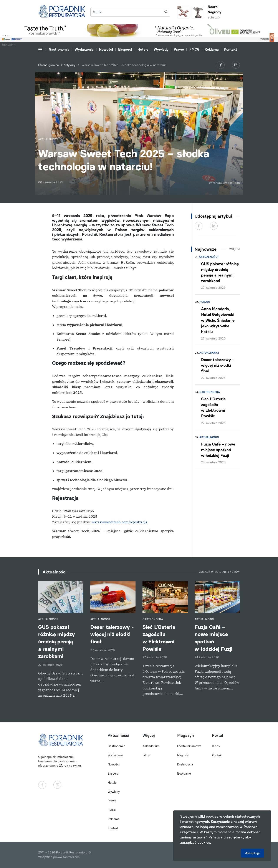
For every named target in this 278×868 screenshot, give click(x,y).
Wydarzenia (84, 49)
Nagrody (183, 755)
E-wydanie (184, 774)
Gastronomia (59, 49)
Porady (205, 302)
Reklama (212, 49)
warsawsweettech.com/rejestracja (120, 522)
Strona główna (49, 65)
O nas (216, 746)
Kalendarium (151, 746)
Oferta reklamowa (189, 746)
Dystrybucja (185, 764)
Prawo (179, 49)
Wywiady (161, 49)
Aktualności (209, 257)
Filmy (146, 755)
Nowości (106, 49)
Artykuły (69, 65)
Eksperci (125, 49)
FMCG (194, 49)
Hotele (143, 49)
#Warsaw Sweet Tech (224, 183)
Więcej (235, 249)
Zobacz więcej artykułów (219, 572)
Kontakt (231, 49)
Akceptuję (252, 853)
